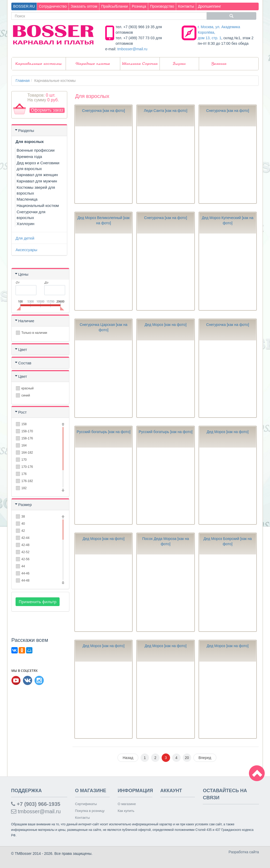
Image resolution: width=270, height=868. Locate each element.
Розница (139, 6)
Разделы (26, 130)
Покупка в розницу (90, 811)
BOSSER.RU (24, 6)
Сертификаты (86, 804)
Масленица (27, 199)
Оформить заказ (47, 110)
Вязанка (219, 64)
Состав (25, 363)
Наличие (26, 321)
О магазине (127, 804)
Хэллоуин (25, 224)
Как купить (126, 811)
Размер (25, 505)
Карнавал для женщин (37, 175)
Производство (162, 6)
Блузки (179, 64)
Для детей (25, 238)
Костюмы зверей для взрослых (36, 190)
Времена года (29, 157)
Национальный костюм (38, 205)
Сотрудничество (53, 6)
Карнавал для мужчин (37, 181)
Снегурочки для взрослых (31, 215)
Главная (23, 81)
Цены (23, 274)
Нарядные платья (93, 64)
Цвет (23, 349)
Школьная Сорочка (140, 64)
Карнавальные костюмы (38, 64)
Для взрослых (30, 142)
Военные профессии (36, 150)
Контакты (186, 6)
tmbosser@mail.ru (132, 49)
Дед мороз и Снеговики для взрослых (38, 166)
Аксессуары (26, 250)
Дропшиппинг (210, 6)
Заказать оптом (84, 6)
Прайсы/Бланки (115, 6)
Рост (22, 412)
